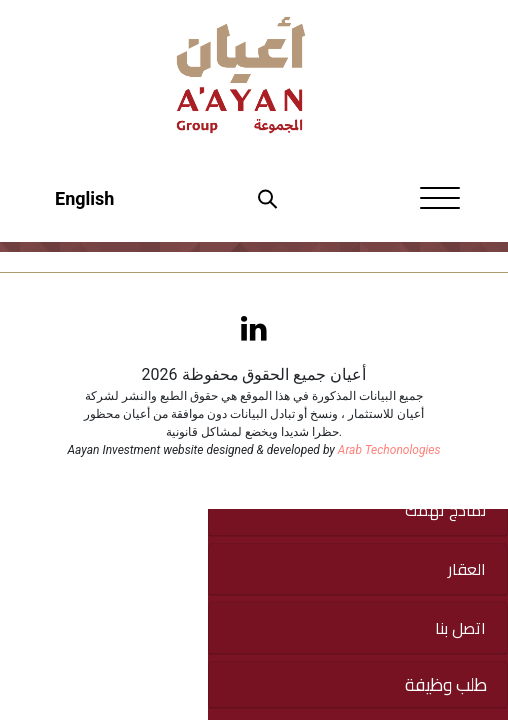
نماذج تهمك (445, 510)
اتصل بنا (460, 628)
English (84, 198)
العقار (467, 569)
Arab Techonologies (389, 450)
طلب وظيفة (446, 685)
